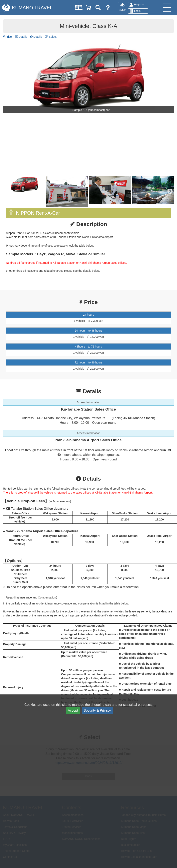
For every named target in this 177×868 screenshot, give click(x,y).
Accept (73, 710)
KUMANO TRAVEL (32, 8)
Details (21, 37)
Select (51, 37)
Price (7, 37)
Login (137, 11)
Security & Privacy (97, 710)
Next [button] (170, 192)
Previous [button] (7, 192)
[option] (88, 78)
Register (139, 4)
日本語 (123, 10)
